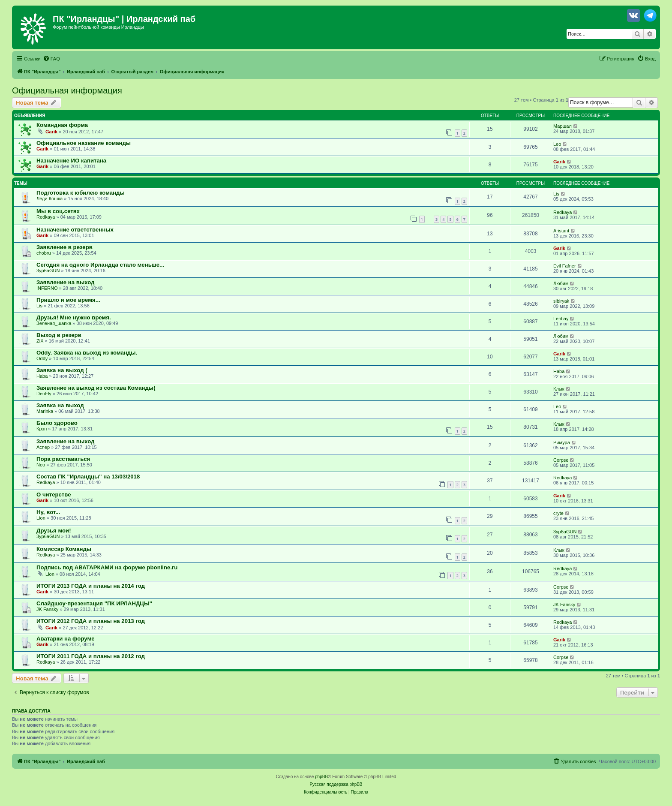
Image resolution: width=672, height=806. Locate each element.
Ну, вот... (48, 512)
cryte (558, 513)
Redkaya (46, 217)
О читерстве (54, 495)
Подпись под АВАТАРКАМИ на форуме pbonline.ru (107, 567)
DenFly (44, 394)
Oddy (42, 358)
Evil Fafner (565, 266)
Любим (561, 283)
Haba (42, 376)
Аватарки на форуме (66, 639)
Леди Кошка (49, 198)
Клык (559, 389)
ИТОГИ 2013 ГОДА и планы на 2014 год (91, 586)
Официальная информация (67, 90)
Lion (41, 518)
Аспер (43, 447)
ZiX (40, 341)
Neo (41, 465)
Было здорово (57, 423)
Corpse (561, 460)
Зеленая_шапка (54, 323)
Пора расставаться (63, 459)
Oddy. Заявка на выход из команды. (87, 353)
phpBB (321, 777)
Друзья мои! (54, 531)
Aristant (561, 231)
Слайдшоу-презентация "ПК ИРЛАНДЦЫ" (94, 603)
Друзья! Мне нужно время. (74, 317)
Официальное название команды (84, 143)
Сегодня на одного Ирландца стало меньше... (100, 265)
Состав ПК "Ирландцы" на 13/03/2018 (88, 477)
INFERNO (47, 288)
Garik (51, 132)
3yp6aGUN (48, 271)
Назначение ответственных (75, 230)
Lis (556, 194)
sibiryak (561, 301)
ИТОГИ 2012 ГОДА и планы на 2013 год (91, 621)
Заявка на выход (60, 405)
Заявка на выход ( (62, 370)
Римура (562, 442)
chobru (44, 253)
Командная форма (62, 125)
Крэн (42, 429)
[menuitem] (51, 59)
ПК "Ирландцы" (86, 19)
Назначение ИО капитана (71, 161)
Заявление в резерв (64, 247)
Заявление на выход (65, 282)
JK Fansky (47, 609)
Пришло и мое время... (68, 300)
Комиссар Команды (64, 549)
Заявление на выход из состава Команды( (96, 388)
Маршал (562, 126)
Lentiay (561, 319)
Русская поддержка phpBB (336, 784)
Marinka (45, 411)
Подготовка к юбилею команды (81, 193)
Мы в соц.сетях (58, 211)
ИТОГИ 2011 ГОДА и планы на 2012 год (91, 656)
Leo (557, 144)
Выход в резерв (59, 335)
